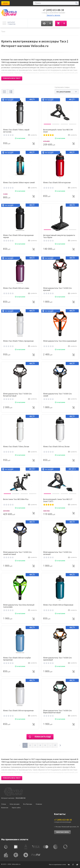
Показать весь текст (12, 78)
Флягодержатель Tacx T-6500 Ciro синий (57, 395)
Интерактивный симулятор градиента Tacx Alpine (59, 236)
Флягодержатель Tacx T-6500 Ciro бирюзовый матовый (57, 712)
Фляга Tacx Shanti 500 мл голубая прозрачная (17, 659)
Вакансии (5, 808)
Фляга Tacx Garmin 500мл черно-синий (19, 183)
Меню (5, 3)
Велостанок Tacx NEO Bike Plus (16, 499)
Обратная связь (62, 832)
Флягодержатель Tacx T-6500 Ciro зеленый (57, 553)
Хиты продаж (15, 804)
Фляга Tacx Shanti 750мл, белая (16, 447)
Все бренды (28, 804)
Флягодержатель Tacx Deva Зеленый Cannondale (19, 606)
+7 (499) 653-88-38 (53, 10)
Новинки (39, 804)
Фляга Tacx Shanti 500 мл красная (57, 183)
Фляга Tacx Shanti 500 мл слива (16, 288)
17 (55, 745)
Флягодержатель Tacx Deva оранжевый (60, 341)
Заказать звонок (53, 15)
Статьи (4, 804)
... (50, 745)
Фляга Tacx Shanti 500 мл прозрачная (18, 711)
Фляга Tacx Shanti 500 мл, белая (56, 447)
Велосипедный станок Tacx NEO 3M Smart (58, 131)
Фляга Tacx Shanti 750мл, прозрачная (18, 341)
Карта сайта (16, 808)
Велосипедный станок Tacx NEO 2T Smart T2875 (58, 500)
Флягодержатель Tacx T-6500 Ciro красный (57, 289)
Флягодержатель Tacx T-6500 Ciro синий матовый (17, 553)
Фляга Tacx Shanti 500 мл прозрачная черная (18, 236)
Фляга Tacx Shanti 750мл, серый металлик (16, 131)
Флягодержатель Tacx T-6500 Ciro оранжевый (57, 659)
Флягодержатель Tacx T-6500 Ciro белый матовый (17, 395)
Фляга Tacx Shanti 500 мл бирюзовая (58, 605)
